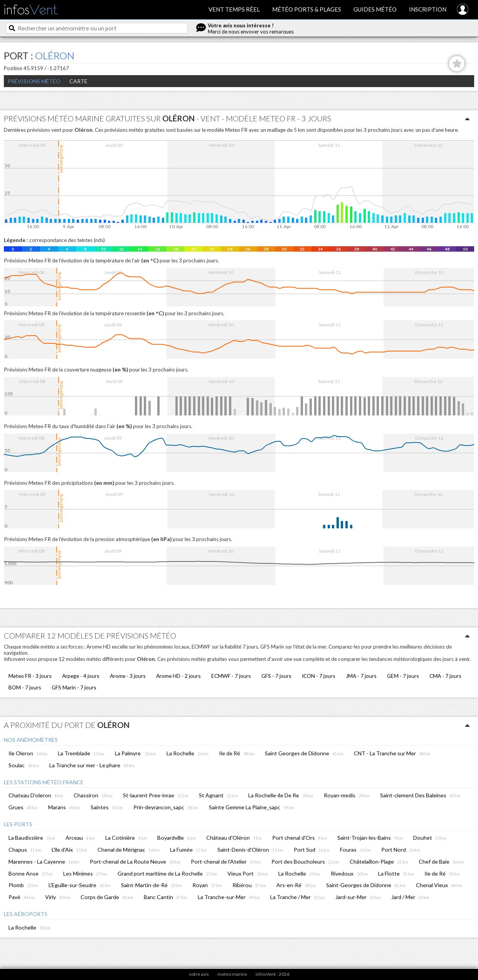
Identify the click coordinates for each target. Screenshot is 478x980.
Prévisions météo (34, 81)
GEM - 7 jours (403, 676)
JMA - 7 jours (361, 676)
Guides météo (375, 9)
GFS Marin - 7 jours (74, 687)
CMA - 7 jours (445, 676)
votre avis (199, 974)
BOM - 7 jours (25, 687)
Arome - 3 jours (128, 676)
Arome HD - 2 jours (178, 676)
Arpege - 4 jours (81, 676)
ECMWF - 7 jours (231, 676)
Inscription (428, 9)
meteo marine (232, 974)
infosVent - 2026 (273, 974)
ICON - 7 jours (319, 676)
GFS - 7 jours (276, 676)
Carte (78, 81)
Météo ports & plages (307, 9)
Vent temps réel (234, 9)
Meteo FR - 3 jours (30, 676)
